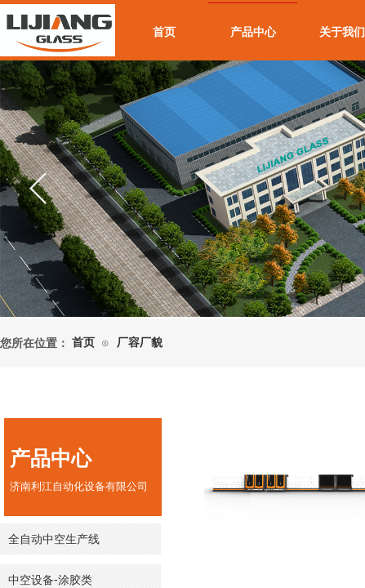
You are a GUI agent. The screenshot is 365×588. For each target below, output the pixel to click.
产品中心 (253, 32)
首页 (164, 32)
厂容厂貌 (140, 343)
